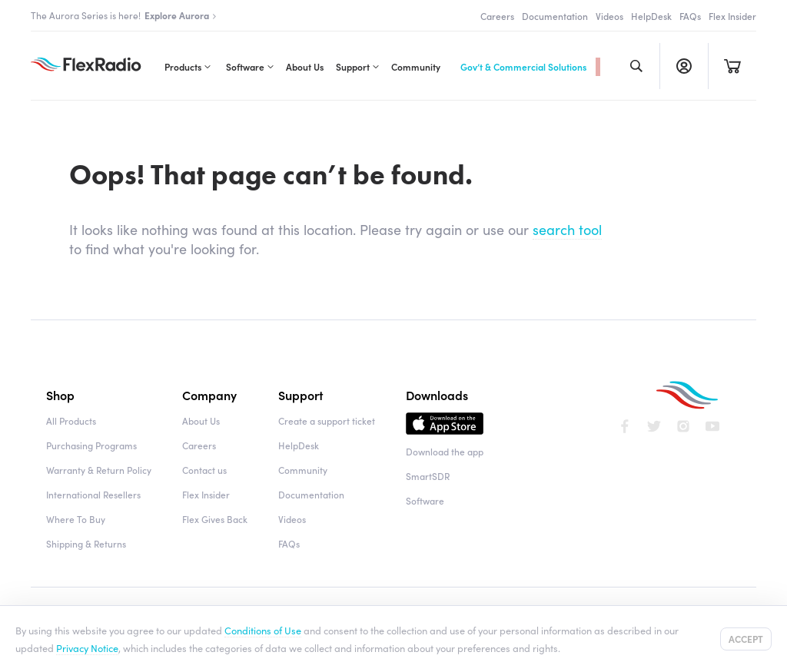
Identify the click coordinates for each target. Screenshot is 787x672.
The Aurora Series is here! (124, 15)
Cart (732, 66)
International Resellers (93, 494)
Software (245, 66)
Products (183, 66)
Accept (746, 639)
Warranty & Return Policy (99, 470)
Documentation (555, 16)
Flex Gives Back (215, 519)
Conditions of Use (263, 630)
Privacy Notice (87, 647)
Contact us (204, 470)
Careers (497, 16)
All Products (71, 420)
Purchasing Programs (91, 445)
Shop (60, 395)
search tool (567, 229)
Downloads (437, 395)
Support (353, 66)
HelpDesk (651, 16)
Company (209, 395)
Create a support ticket (327, 420)
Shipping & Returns (86, 543)
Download (445, 428)
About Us (305, 66)
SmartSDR (428, 476)
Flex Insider (732, 16)
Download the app (445, 451)
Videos (609, 16)
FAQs (690, 16)
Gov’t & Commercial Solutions (523, 66)
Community (416, 66)
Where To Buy (76, 519)
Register (684, 66)
